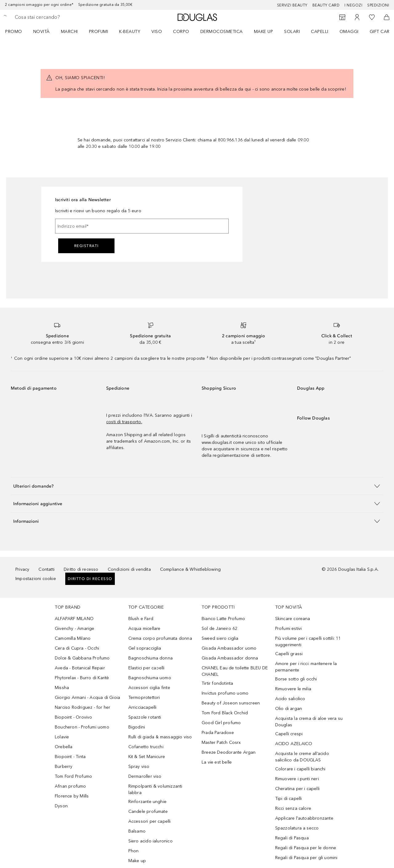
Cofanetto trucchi (146, 747)
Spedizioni (378, 5)
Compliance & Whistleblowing (190, 569)
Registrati (86, 246)
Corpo (181, 32)
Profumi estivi (289, 629)
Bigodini (137, 727)
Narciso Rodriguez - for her (82, 707)
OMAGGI (349, 32)
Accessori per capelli (150, 821)
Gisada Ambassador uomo (229, 648)
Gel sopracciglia (145, 648)
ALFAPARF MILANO (74, 619)
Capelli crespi (289, 734)
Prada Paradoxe (218, 733)
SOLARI (292, 32)
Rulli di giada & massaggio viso (160, 737)
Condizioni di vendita (129, 569)
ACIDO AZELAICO (294, 744)
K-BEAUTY (130, 32)
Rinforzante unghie (148, 802)
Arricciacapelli (143, 707)
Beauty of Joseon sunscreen (231, 703)
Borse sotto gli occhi (296, 679)
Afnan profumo (70, 786)
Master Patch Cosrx (221, 742)
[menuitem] (18, 31)
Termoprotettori (144, 698)
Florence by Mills (72, 796)
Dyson (61, 806)
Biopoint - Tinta (70, 757)
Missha (62, 688)
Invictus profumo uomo (225, 693)
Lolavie (62, 737)
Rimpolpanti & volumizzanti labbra (155, 789)
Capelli (320, 32)
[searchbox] (60, 17)
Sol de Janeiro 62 (219, 629)
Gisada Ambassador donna (230, 658)
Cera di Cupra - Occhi (77, 648)
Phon (134, 851)
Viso (157, 32)
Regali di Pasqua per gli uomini (306, 858)
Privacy (22, 569)
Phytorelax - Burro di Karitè (82, 678)
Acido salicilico (290, 699)
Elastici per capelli (147, 668)
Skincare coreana (293, 619)
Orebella (64, 747)
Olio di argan (289, 709)
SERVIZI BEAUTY (292, 5)
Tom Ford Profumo (73, 776)
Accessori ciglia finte (149, 688)
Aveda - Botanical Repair (80, 668)
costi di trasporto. (124, 422)
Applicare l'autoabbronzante (304, 818)
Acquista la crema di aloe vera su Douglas (309, 722)
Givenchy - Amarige (75, 629)
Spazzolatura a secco (297, 828)
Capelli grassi (289, 654)
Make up (264, 32)
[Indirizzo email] (142, 226)
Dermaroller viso (145, 776)
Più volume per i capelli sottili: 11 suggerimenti (308, 642)
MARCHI (69, 32)
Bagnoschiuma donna (151, 658)
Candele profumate (148, 811)
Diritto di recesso (81, 569)
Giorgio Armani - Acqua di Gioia (87, 698)
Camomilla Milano (73, 638)
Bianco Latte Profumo (223, 619)
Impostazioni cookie (36, 579)
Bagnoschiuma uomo (150, 678)
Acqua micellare (145, 629)
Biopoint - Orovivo (74, 717)
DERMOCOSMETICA (222, 32)
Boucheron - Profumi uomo (82, 727)
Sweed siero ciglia (220, 638)
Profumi (99, 32)
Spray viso (139, 767)
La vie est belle (217, 762)
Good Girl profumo (221, 723)
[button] (197, 486)
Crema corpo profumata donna (160, 638)
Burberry (64, 767)
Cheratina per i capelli (298, 789)
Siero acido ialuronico (151, 841)
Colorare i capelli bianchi (300, 769)
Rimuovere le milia (293, 689)
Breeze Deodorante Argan (229, 752)
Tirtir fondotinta (217, 683)
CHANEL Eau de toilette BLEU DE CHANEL (235, 671)
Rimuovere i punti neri (297, 779)
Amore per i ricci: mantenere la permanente (306, 667)
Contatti (46, 569)
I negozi (353, 5)
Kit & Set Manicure (147, 757)
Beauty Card (326, 5)
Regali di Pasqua (292, 838)
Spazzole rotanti (145, 717)
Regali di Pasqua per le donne (306, 848)
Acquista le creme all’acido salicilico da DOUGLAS (302, 757)
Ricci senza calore (293, 808)
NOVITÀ (42, 32)
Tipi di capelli (289, 799)
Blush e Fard (141, 619)
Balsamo (137, 831)
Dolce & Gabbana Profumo (82, 658)
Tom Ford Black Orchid (225, 713)
